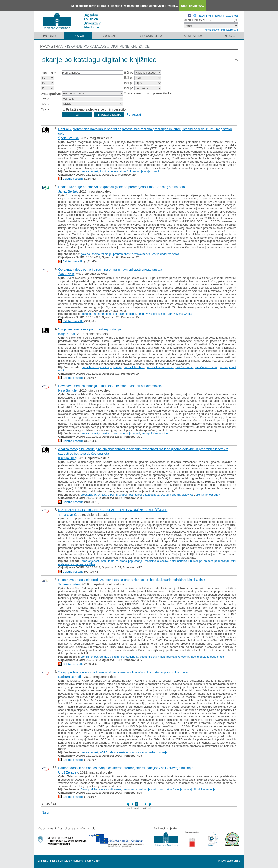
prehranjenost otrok (208, 495)
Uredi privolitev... (193, 6)
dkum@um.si (93, 861)
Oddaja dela (151, 36)
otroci (155, 171)
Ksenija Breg (67, 458)
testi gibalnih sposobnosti (118, 495)
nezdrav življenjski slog (152, 314)
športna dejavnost (111, 171)
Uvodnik (49, 36)
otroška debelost (126, 314)
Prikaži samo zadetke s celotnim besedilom (97, 109)
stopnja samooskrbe (143, 752)
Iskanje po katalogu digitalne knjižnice (108, 46)
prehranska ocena (178, 657)
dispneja (162, 752)
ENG (208, 16)
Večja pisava (212, 30)
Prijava (228, 36)
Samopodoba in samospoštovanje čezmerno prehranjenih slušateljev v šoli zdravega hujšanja (126, 768)
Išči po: (46, 104)
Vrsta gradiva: (51, 94)
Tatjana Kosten (69, 584)
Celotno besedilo (73, 179)
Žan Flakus (66, 274)
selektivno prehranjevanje (115, 433)
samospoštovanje (110, 789)
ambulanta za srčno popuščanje (122, 561)
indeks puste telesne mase (207, 657)
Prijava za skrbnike (229, 861)
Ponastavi (134, 114)
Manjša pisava (229, 30)
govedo (85, 254)
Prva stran (52, 46)
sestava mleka (141, 254)
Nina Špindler (68, 390)
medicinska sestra (156, 561)
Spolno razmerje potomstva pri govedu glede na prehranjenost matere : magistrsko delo (122, 187)
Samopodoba (89, 789)
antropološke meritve (155, 433)
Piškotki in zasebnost (226, 16)
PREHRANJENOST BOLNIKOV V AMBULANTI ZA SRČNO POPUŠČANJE (113, 510)
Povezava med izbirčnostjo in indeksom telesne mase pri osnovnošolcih (110, 386)
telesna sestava (119, 752)
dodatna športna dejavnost (178, 495)
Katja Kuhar (67, 334)
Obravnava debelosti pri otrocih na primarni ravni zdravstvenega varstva (110, 269)
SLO (201, 16)
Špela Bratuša (68, 138)
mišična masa (184, 367)
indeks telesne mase (160, 367)
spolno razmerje (102, 254)
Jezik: (45, 99)
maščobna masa (206, 367)
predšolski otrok (90, 495)
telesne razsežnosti (147, 495)
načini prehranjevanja (137, 171)
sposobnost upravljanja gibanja (102, 367)
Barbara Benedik (70, 677)
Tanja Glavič (67, 515)
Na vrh (46, 812)
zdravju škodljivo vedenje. (200, 789)
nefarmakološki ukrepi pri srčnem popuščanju (199, 561)
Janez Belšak (68, 191)
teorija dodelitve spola (165, 254)
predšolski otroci (134, 367)
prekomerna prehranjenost (97, 314)
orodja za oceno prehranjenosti (119, 657)
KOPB (103, 752)
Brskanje (110, 36)
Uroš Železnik (68, 772)
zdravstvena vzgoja (180, 314)
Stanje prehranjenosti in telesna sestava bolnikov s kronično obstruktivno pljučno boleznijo (123, 672)
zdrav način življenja (170, 789)
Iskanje (78, 36)
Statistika (193, 36)
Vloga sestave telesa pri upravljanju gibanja (90, 329)
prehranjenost (89, 171)
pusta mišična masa (152, 657)
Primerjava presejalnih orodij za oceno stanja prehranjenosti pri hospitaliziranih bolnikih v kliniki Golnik (132, 580)
